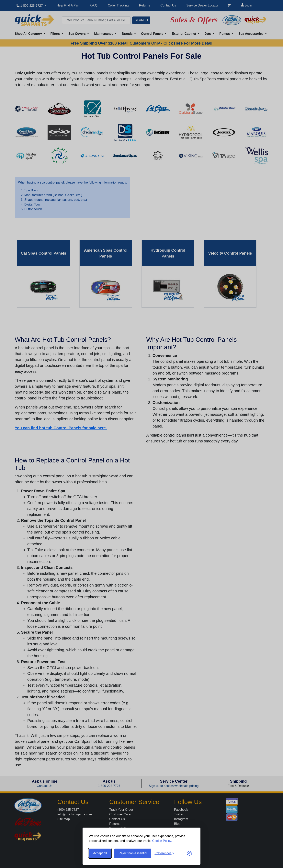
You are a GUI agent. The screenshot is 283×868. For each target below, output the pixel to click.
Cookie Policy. (162, 841)
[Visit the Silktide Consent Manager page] (189, 853)
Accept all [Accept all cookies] (100, 853)
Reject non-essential (133, 853)
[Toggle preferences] (164, 853)
